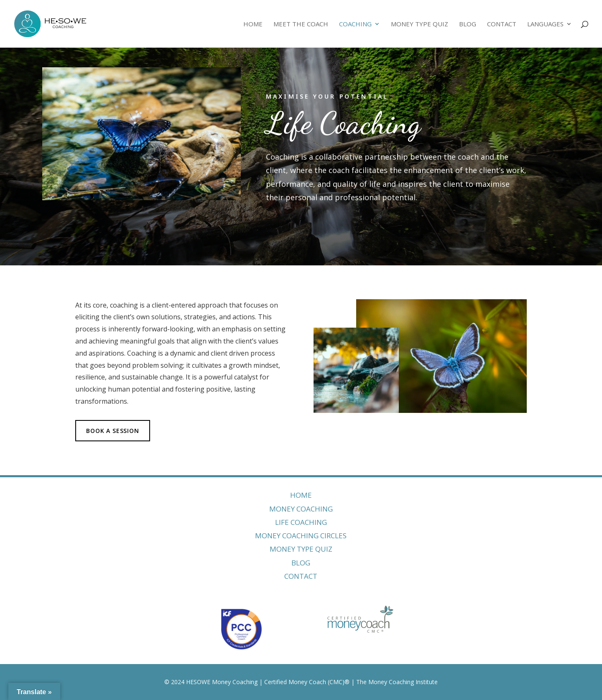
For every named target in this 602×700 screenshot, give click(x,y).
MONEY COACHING (301, 509)
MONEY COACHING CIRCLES (301, 536)
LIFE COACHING (301, 522)
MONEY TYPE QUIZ (301, 549)
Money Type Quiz (420, 24)
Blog (468, 24)
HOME (301, 495)
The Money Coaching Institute (397, 682)
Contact (502, 24)
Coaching (355, 24)
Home (253, 24)
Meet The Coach (301, 24)
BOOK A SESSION (113, 431)
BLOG (301, 563)
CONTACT (301, 576)
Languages (545, 24)
